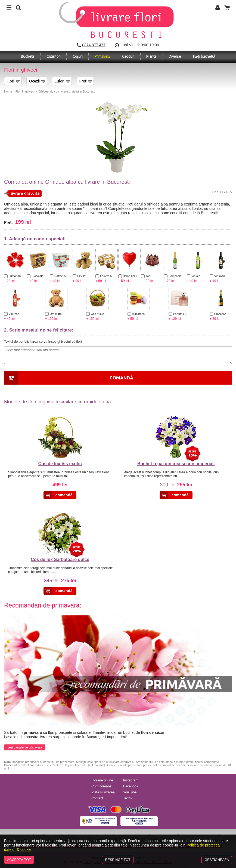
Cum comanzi (102, 786)
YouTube (130, 792)
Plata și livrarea (103, 792)
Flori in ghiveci (25, 91)
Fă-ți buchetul (204, 56)
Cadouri (128, 56)
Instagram (131, 780)
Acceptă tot (19, 860)
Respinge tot (118, 860)
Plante (151, 56)
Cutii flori (54, 56)
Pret (83, 81)
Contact (97, 798)
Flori (10, 81)
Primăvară (102, 56)
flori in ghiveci (43, 402)
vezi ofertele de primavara (25, 747)
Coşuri (78, 56)
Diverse (175, 56)
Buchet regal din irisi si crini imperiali (176, 464)
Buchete (28, 56)
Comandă (121, 378)
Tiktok (128, 798)
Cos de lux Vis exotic (60, 464)
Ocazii (34, 81)
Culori (59, 81)
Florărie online (102, 780)
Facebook (131, 786)
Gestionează (217, 860)
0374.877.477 (94, 45)
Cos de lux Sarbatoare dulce (60, 559)
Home (8, 91)
